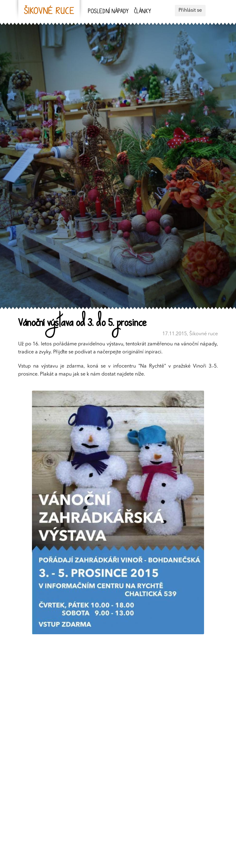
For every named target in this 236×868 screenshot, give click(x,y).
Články (142, 12)
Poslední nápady (108, 12)
